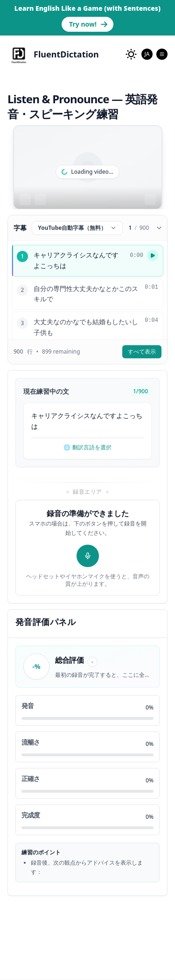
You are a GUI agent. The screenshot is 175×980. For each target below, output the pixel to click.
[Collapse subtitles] (159, 228)
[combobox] (147, 54)
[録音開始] (88, 556)
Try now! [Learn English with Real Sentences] (88, 24)
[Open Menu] (162, 54)
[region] (88, 167)
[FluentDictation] (53, 54)
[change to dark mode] (131, 54)
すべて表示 (142, 352)
